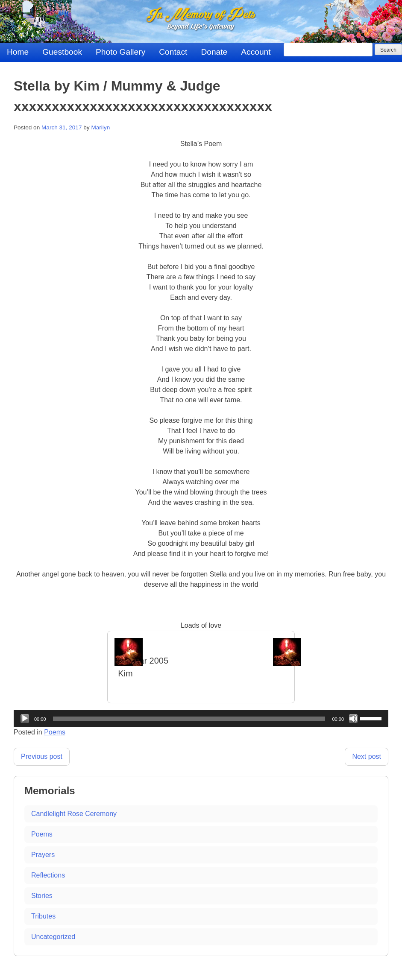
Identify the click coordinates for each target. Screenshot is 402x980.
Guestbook (62, 52)
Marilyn (100, 127)
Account (256, 52)
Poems (55, 732)
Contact (173, 52)
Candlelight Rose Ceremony (74, 814)
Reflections (48, 875)
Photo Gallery (120, 52)
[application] (201, 719)
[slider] (189, 719)
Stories (42, 896)
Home (18, 52)
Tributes (43, 916)
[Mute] (353, 719)
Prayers (43, 855)
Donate (214, 52)
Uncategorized (53, 937)
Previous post (42, 756)
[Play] (25, 719)
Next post (367, 756)
